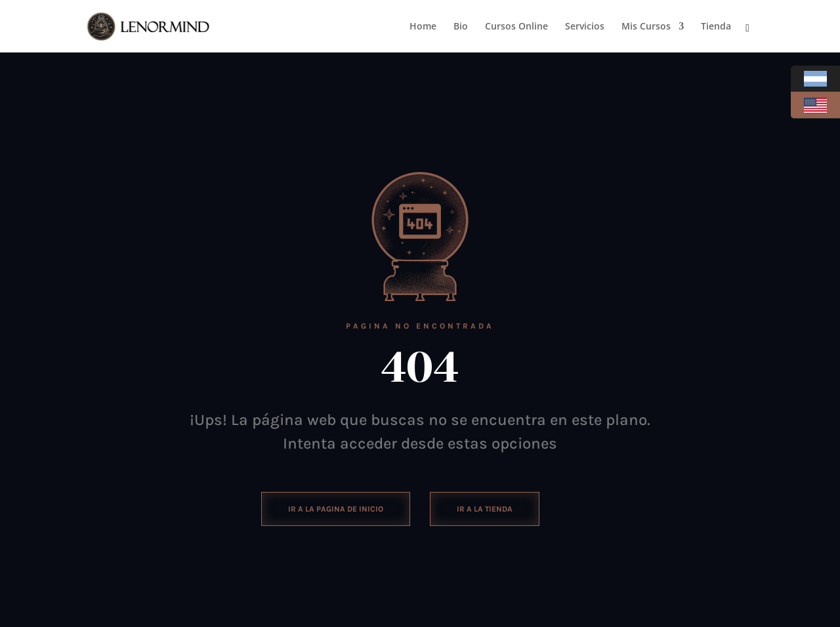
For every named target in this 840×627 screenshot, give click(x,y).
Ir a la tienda (485, 509)
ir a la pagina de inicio (336, 509)
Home (423, 27)
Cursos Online (516, 27)
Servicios (585, 27)
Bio (461, 27)
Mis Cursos (646, 27)
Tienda (716, 27)
